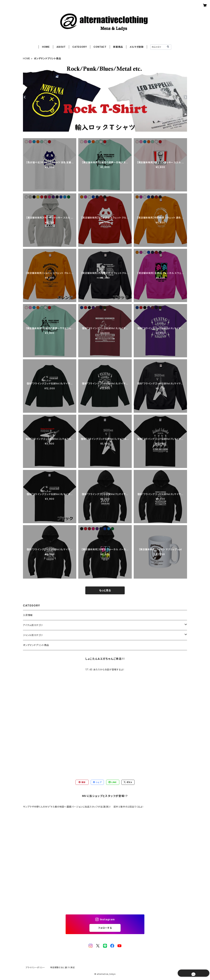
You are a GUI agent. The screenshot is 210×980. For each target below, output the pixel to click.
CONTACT (100, 47)
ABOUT (61, 47)
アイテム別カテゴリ (33, 625)
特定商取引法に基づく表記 (63, 967)
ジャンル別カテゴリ (33, 635)
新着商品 (118, 47)
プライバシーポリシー (35, 967)
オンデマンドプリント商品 (36, 645)
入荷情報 (28, 615)
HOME (46, 47)
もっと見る (105, 590)
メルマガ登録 (137, 47)
